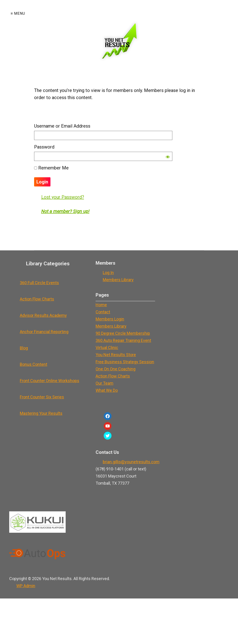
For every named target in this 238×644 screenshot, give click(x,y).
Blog (24, 348)
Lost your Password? (63, 197)
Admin (26, 586)
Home (101, 305)
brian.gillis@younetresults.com (131, 462)
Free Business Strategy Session (125, 362)
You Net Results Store (116, 355)
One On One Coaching (116, 369)
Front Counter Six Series (42, 397)
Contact (103, 312)
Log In (108, 273)
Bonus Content (34, 364)
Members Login (110, 319)
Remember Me (51, 168)
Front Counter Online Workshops (50, 381)
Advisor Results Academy (43, 315)
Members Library (118, 280)
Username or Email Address (62, 126)
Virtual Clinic (107, 348)
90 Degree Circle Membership (123, 333)
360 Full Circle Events (39, 283)
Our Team (104, 383)
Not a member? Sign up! (65, 211)
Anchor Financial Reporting (44, 332)
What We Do (107, 390)
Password (44, 147)
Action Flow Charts (37, 299)
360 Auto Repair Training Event (123, 340)
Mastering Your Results (41, 413)
